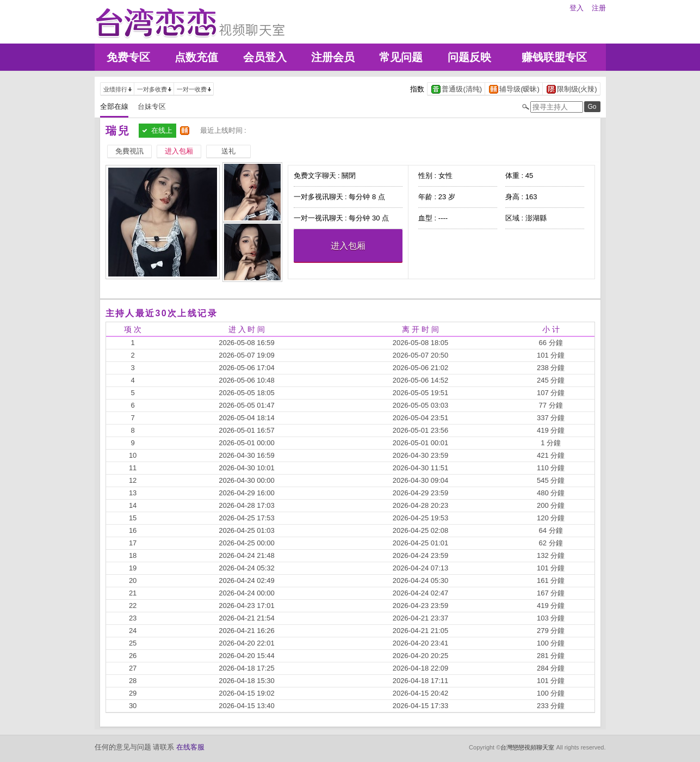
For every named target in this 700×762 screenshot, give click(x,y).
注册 (599, 8)
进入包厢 (348, 246)
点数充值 (196, 57)
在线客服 (190, 747)
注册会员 (333, 57)
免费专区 (128, 57)
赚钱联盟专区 (554, 57)
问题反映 (469, 57)
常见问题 (401, 57)
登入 (577, 8)
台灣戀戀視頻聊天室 (527, 747)
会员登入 (265, 57)
